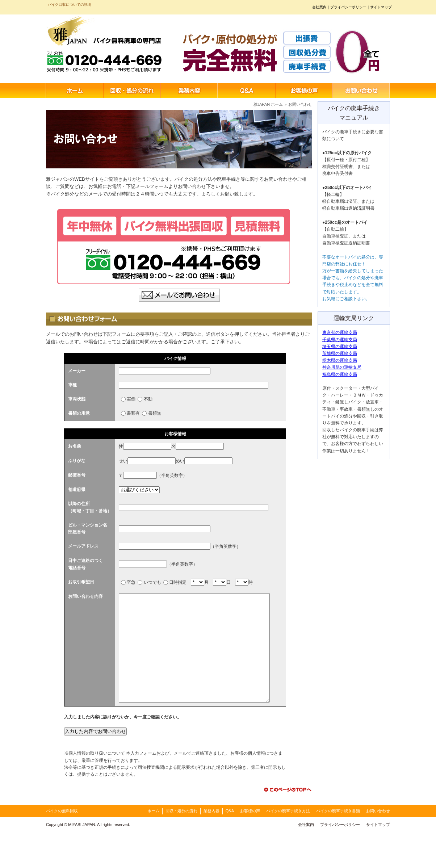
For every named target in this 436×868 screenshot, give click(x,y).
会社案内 (319, 7)
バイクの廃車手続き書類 (338, 846)
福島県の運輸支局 (340, 374)
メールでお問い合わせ (179, 295)
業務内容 (189, 91)
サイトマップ (381, 7)
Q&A (247, 91)
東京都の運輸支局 (340, 332)
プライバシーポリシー (348, 7)
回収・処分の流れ (132, 91)
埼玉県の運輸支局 (340, 347)
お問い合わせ (361, 91)
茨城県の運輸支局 (340, 353)
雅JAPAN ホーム (268, 104)
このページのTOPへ (287, 825)
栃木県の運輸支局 (340, 360)
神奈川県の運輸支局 (342, 367)
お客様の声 (304, 91)
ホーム (75, 91)
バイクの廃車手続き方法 (288, 846)
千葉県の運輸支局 (340, 340)
